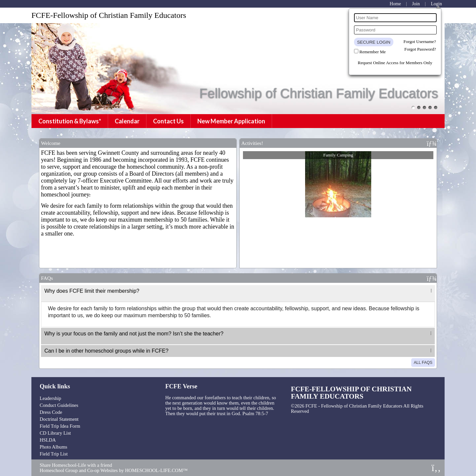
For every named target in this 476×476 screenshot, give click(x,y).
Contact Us (168, 121)
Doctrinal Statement (59, 419)
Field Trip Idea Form (60, 426)
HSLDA (48, 440)
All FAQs (423, 363)
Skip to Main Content (336, 411)
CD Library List (55, 433)
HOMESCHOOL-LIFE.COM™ (156, 470)
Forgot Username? (420, 42)
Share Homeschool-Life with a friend (76, 465)
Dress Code (51, 412)
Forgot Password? (420, 49)
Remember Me (373, 52)
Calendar (127, 121)
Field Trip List (54, 454)
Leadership (50, 398)
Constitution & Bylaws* (70, 121)
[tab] (238, 293)
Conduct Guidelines (59, 405)
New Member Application (231, 121)
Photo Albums (53, 447)
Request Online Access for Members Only (395, 63)
